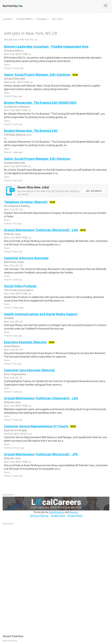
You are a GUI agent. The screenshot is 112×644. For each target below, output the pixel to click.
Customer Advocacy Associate (26, 258)
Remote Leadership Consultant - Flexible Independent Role (46, 47)
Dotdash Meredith (15, 79)
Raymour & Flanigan (16, 430)
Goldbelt (9, 318)
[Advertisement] (29, 578)
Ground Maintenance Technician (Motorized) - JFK (41, 454)
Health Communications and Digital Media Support (41, 314)
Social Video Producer (20, 286)
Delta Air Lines (12, 234)
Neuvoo (74, 512)
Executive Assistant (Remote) (25, 342)
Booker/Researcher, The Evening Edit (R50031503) (40, 103)
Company (42, 19)
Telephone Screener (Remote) (26, 202)
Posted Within (24, 19)
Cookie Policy (58, 516)
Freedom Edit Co (14, 51)
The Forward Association (19, 290)
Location (8, 19)
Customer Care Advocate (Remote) (29, 370)
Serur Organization (15, 374)
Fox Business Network (17, 107)
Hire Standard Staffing (17, 206)
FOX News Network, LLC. (18, 135)
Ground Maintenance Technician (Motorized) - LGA (41, 230)
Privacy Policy (75, 516)
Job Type (57, 19)
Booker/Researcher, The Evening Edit (31, 131)
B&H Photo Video (14, 262)
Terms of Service (39, 516)
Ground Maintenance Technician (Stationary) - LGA (41, 398)
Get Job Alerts (94, 191)
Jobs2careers (57, 512)
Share (7, 65)
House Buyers (12, 346)
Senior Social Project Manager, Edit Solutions (37, 75)
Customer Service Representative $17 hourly (36, 426)
